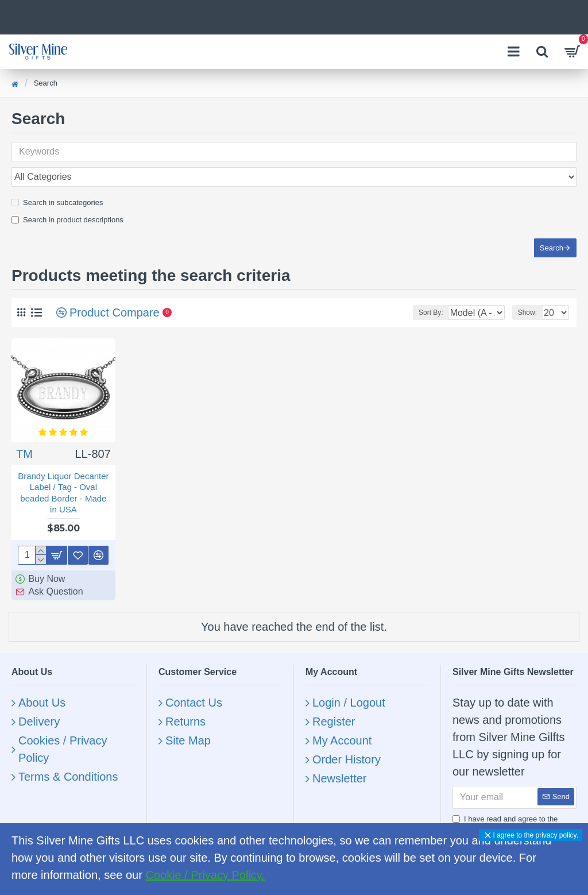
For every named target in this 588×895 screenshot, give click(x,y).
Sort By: (399, 300)
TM (24, 441)
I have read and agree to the (514, 818)
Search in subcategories (57, 177)
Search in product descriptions (67, 194)
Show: (527, 300)
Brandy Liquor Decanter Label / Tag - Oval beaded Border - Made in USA (63, 480)
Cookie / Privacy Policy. (205, 875)
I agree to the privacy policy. (535, 835)
